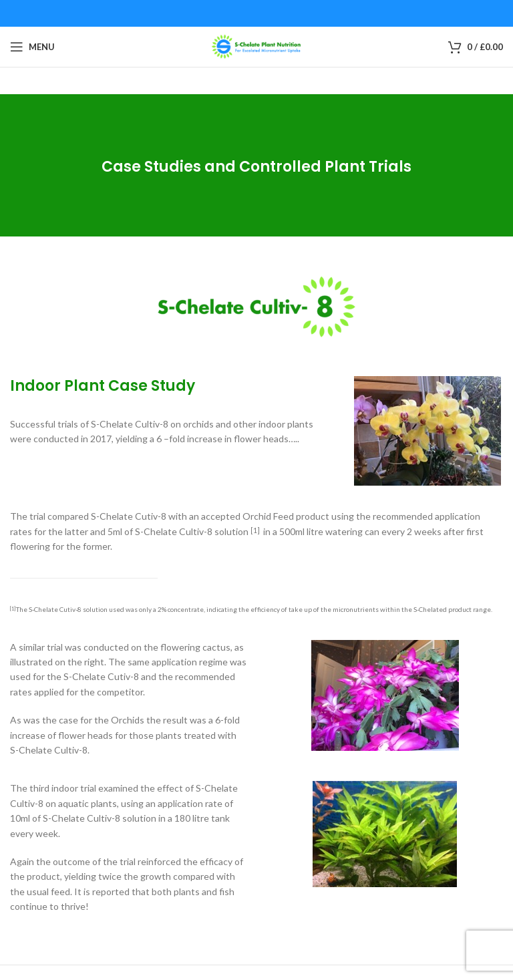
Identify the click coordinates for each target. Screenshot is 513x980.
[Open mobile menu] (32, 47)
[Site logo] (256, 46)
